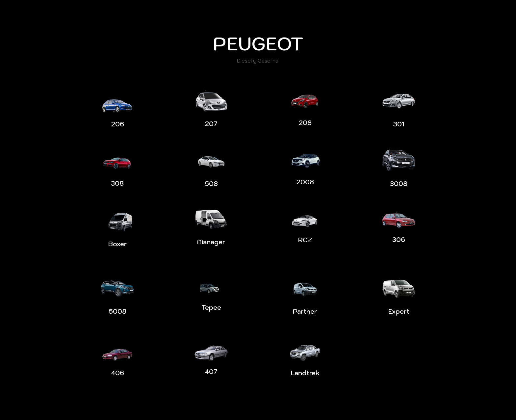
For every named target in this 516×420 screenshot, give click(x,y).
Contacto (437, 8)
